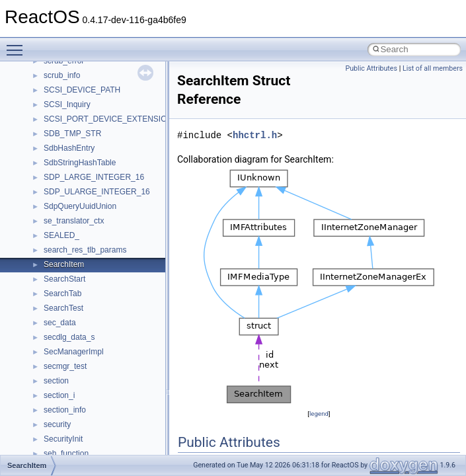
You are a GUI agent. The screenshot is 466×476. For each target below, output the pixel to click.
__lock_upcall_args (78, 438)
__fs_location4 (69, 162)
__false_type (66, 118)
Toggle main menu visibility (18, 44)
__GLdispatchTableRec (85, 278)
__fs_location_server (80, 177)
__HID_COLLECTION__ (87, 307)
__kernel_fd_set (72, 351)
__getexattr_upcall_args (86, 264)
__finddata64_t (70, 147)
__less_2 (59, 395)
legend (319, 414)
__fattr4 (57, 133)
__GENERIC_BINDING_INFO (97, 220)
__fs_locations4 (71, 191)
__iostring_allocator (78, 337)
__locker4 (61, 453)
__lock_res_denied (77, 409)
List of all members (433, 68)
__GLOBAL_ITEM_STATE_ (92, 293)
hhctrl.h (255, 135)
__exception (65, 89)
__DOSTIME (66, 75)
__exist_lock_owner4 (81, 104)
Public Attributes (371, 68)
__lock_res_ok (69, 424)
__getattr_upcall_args (82, 249)
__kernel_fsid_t (70, 366)
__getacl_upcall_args (81, 235)
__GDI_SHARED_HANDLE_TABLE (107, 206)
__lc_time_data (70, 380)
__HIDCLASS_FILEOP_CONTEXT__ (110, 322)
